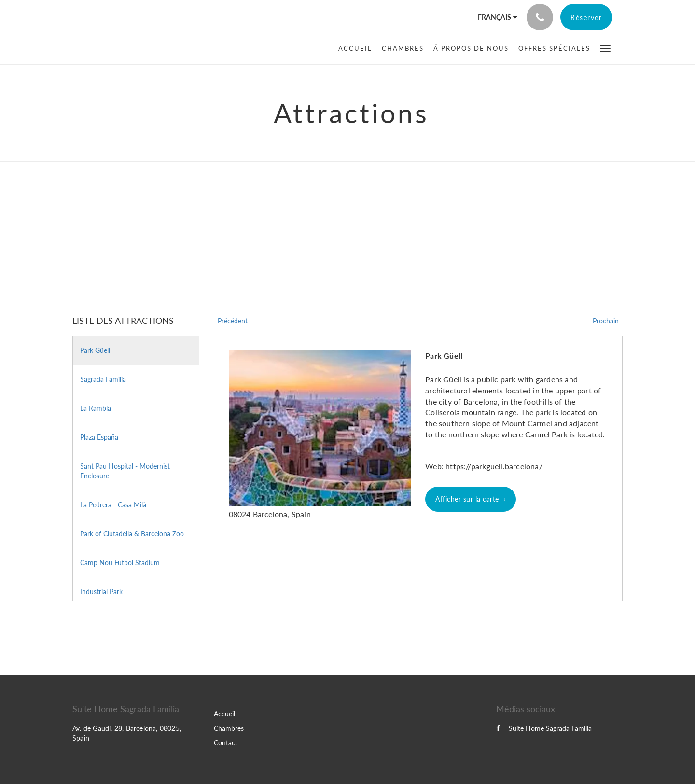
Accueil (224, 714)
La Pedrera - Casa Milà (113, 505)
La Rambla (96, 408)
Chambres (229, 728)
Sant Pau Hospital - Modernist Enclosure (125, 471)
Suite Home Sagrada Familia (544, 728)
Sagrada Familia (103, 379)
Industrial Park (101, 592)
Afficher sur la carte (467, 499)
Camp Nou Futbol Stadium (120, 563)
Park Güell (95, 350)
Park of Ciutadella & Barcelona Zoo (132, 534)
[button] (605, 48)
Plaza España (99, 437)
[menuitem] (358, 48)
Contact (226, 743)
